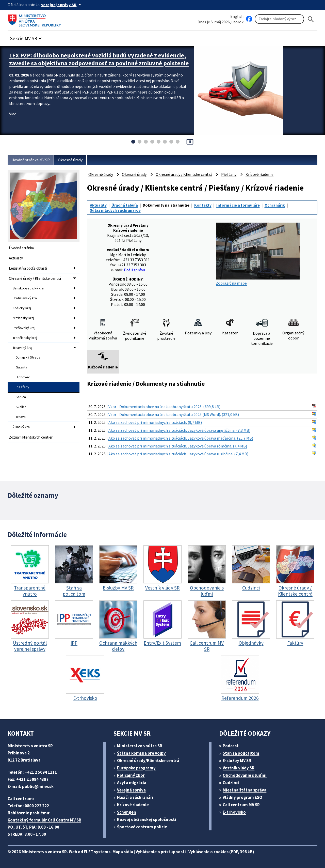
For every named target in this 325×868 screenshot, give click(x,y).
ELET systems (97, 852)
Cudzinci (231, 783)
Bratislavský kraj (25, 298)
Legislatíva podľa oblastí (28, 268)
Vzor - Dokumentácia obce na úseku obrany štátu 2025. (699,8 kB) (164, 407)
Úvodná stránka (21, 248)
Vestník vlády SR (239, 768)
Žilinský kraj (22, 427)
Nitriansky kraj (23, 318)
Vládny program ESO (242, 797)
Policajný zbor (131, 775)
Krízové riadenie (259, 174)
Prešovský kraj (24, 328)
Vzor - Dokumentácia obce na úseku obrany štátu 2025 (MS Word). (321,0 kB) (174, 414)
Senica (21, 397)
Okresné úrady (70, 160)
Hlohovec (23, 377)
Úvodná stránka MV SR (31, 160)
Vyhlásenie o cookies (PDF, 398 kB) (221, 852)
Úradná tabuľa (125, 205)
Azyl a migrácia (132, 783)
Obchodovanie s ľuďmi (245, 775)
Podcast (231, 746)
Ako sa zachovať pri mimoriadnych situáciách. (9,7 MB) (155, 422)
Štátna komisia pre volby (141, 753)
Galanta (21, 367)
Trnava (21, 417)
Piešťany (22, 387)
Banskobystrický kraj (29, 288)
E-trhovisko (234, 812)
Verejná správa (131, 790)
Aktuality (16, 258)
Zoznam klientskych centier (31, 437)
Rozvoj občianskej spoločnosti (147, 819)
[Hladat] (311, 19)
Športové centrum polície (142, 827)
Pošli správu (134, 270)
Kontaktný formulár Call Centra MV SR (44, 820)
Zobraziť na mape (258, 254)
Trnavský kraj (23, 348)
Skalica (21, 407)
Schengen (127, 812)
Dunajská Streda (28, 357)
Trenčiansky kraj (25, 338)
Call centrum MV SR (241, 805)
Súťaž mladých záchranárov (115, 210)
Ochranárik (275, 205)
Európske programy (136, 768)
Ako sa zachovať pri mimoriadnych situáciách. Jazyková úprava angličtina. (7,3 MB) (179, 430)
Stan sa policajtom (241, 753)
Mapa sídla (123, 852)
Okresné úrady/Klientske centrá (148, 761)
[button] (27, 37)
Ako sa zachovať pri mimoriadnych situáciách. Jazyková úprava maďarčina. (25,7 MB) (181, 438)
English (237, 16)
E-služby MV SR (237, 761)
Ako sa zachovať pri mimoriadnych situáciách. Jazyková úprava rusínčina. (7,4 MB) (178, 454)
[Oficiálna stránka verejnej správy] (62, 5)
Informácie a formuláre (238, 205)
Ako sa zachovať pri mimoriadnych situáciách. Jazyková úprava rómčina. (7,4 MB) (178, 446)
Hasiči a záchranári (135, 797)
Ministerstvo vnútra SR (140, 746)
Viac (13, 114)
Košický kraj (22, 308)
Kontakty (203, 205)
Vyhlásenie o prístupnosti (161, 852)
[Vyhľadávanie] (279, 19)
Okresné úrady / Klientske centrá (35, 278)
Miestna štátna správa (245, 790)
